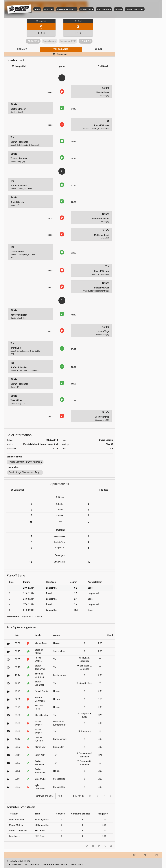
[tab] (22, 49)
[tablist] (60, 49)
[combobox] (62, 796)
